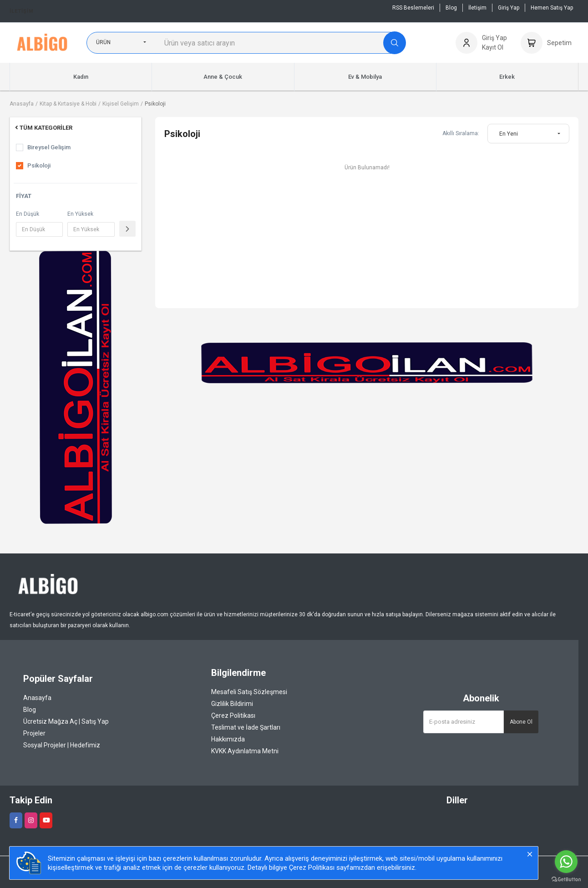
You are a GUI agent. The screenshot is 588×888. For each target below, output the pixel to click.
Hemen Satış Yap (552, 8)
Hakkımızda (228, 739)
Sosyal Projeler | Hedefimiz (62, 745)
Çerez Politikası (233, 715)
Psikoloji (155, 104)
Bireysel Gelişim (49, 147)
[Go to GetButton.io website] (566, 879)
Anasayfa (22, 104)
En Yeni (509, 134)
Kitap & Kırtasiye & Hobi (68, 104)
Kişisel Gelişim (121, 104)
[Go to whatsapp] (566, 862)
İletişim (22, 11)
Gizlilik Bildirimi (232, 704)
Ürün (103, 42)
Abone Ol (521, 722)
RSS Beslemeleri (413, 8)
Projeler (34, 733)
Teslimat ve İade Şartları (246, 727)
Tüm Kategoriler (43, 128)
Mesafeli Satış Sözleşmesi (249, 692)
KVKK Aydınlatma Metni (245, 751)
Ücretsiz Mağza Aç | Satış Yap (66, 721)
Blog (451, 8)
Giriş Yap (509, 8)
